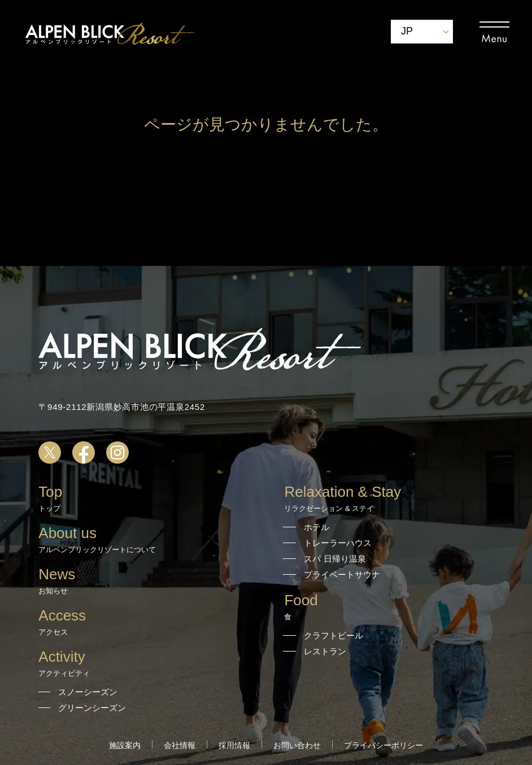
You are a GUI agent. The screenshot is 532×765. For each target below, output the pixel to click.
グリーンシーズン (92, 708)
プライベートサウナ (342, 574)
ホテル (317, 527)
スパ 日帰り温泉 (335, 559)
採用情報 (234, 745)
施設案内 (125, 745)
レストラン (325, 651)
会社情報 (180, 745)
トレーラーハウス (338, 543)
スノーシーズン (88, 692)
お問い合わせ (297, 745)
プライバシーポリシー (383, 745)
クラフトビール (333, 635)
